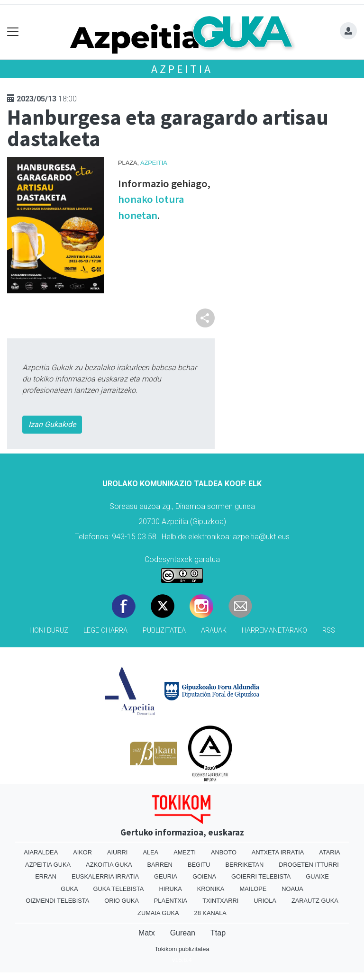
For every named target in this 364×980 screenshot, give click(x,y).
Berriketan (245, 865)
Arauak (214, 631)
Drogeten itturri (309, 865)
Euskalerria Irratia (105, 876)
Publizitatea (164, 631)
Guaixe (317, 876)
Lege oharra (105, 631)
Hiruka (170, 889)
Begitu (199, 865)
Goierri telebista (261, 876)
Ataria (329, 852)
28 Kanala (210, 913)
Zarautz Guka (315, 901)
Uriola (265, 901)
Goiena (204, 876)
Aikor (82, 852)
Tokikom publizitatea (182, 949)
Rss (329, 631)
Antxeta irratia (278, 852)
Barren (160, 865)
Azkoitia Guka (109, 865)
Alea (150, 852)
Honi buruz (49, 631)
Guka (69, 889)
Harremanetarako (274, 631)
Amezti (185, 852)
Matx (147, 933)
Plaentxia (171, 901)
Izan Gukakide (52, 424)
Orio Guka (122, 901)
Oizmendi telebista (57, 901)
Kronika (211, 889)
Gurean (183, 933)
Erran (46, 876)
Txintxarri (220, 901)
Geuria (166, 876)
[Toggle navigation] (13, 32)
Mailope (253, 889)
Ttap (218, 933)
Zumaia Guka (158, 913)
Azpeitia (182, 69)
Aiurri (117, 852)
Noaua (292, 889)
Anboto (224, 852)
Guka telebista (118, 889)
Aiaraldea (41, 852)
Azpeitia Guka (48, 865)
